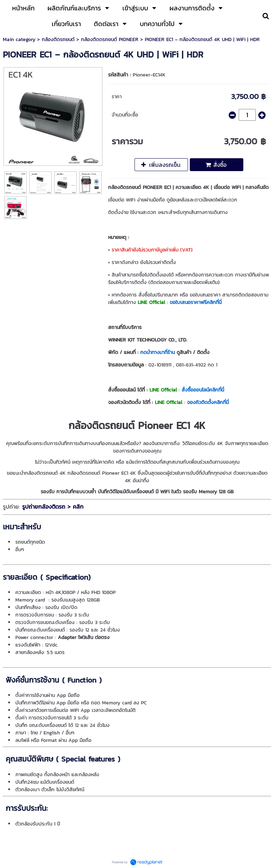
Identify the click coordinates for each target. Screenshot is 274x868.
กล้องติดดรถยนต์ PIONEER (110, 39)
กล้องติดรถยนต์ (58, 39)
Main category (19, 39)
